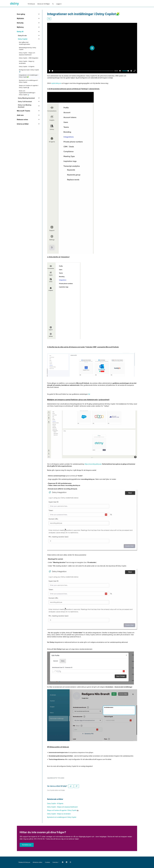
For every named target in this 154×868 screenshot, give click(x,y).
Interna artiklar (23, 124)
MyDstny (20, 27)
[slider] (83, 71)
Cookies (47, 862)
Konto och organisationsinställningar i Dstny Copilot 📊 (27, 93)
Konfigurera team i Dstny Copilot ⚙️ (29, 71)
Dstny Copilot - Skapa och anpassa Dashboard (62, 807)
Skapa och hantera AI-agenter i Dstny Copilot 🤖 (63, 810)
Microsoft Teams (23, 111)
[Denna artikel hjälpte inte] (76, 786)
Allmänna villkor (38, 862)
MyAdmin (21, 18)
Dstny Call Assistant (25, 102)
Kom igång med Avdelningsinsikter (25, 43)
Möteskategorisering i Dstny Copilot (27, 49)
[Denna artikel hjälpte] (71, 786)
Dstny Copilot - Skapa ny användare (59, 814)
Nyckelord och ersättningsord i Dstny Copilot (62, 817)
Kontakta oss (27, 845)
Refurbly (20, 23)
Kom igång (21, 14)
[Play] (50, 71)
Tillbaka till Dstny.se (24, 862)
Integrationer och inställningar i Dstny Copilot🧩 (29, 76)
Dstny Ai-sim (22, 36)
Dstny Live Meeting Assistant (25, 106)
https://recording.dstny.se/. (93, 464)
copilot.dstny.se (56, 83)
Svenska (56, 862)
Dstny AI (20, 32)
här (89, 394)
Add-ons (20, 115)
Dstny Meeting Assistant (26, 98)
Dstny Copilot (23, 39)
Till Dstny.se (31, 4)
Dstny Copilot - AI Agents (55, 803)
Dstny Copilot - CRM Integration (29, 58)
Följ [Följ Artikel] (49, 19)
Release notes (22, 120)
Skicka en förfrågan (44, 4)
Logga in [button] (59, 4)
